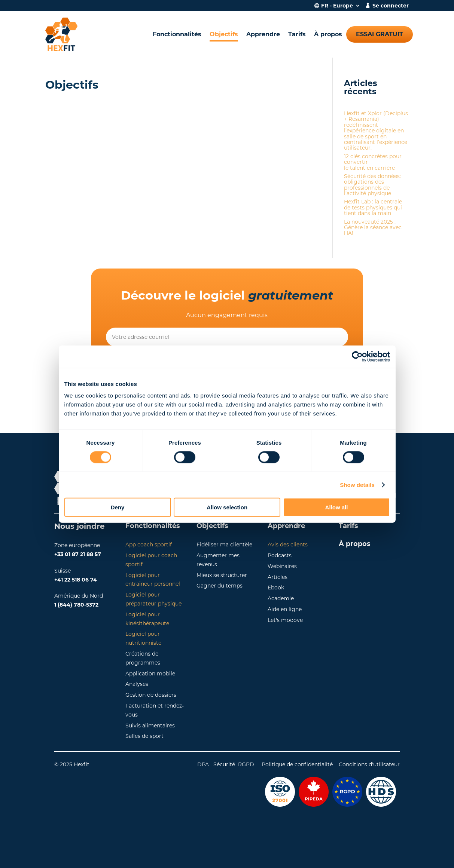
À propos (328, 34)
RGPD (246, 764)
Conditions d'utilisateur (369, 764)
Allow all (337, 507)
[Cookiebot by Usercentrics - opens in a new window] (357, 356)
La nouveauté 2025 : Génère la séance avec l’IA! (373, 228)
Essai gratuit (380, 34)
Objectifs (224, 34)
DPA (203, 764)
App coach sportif (149, 545)
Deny (118, 507)
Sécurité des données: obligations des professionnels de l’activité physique (372, 185)
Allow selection (227, 507)
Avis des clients (288, 545)
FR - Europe (337, 6)
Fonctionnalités (177, 34)
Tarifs (297, 34)
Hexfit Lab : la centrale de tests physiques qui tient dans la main (373, 207)
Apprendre (263, 34)
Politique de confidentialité (296, 764)
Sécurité (224, 764)
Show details (357, 484)
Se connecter (391, 6)
